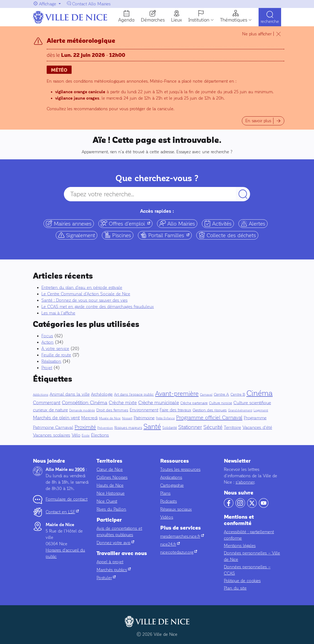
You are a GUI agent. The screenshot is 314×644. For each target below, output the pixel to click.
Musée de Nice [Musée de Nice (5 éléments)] (110, 418)
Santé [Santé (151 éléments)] (152, 427)
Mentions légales (240, 546)
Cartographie (172, 485)
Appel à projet (110, 562)
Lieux (176, 20)
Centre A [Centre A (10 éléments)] (221, 394)
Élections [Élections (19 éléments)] (100, 435)
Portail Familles (166, 235)
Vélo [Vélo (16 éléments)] (76, 435)
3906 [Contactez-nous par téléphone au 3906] (80, 470)
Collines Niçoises (112, 477)
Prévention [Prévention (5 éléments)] (105, 428)
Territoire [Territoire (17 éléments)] (232, 427)
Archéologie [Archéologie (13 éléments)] (102, 394)
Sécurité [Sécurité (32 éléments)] (213, 427)
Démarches (153, 20)
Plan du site (235, 588)
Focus (47, 336)
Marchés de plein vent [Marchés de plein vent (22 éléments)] (56, 418)
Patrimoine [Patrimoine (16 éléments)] (144, 418)
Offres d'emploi (127, 223)
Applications (171, 477)
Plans (165, 493)
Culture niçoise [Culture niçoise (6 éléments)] (221, 403)
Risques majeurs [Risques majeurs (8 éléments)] (128, 428)
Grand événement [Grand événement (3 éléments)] (240, 410)
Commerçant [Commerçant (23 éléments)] (47, 403)
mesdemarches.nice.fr (182, 536)
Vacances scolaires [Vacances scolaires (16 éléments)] (52, 435)
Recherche (270, 22)
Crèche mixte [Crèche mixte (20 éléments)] (123, 403)
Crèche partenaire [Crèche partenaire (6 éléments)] (194, 403)
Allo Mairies (177, 223)
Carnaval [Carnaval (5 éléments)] (206, 395)
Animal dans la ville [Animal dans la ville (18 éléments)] (70, 394)
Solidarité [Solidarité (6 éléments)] (170, 428)
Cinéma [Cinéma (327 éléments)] (260, 393)
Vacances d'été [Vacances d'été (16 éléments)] (257, 427)
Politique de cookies (242, 581)
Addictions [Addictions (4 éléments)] (41, 395)
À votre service (55, 349)
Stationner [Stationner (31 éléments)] (190, 427)
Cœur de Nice (110, 469)
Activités (218, 223)
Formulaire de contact (67, 499)
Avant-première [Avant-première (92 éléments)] (177, 394)
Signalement (77, 235)
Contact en (62, 512)
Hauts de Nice (110, 485)
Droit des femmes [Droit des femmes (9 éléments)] (112, 410)
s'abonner (245, 482)
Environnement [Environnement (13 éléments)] (144, 410)
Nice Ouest (107, 501)
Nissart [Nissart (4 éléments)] (127, 418)
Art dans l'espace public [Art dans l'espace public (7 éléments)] (134, 394)
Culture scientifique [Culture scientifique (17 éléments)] (252, 403)
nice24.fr (170, 544)
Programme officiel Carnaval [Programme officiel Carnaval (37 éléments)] (209, 417)
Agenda (126, 20)
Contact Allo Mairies (91, 4)
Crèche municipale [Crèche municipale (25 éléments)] (159, 403)
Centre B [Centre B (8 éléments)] (238, 394)
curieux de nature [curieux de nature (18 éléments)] (50, 410)
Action (47, 342)
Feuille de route (56, 355)
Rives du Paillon (111, 509)
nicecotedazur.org (179, 552)
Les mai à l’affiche (58, 313)
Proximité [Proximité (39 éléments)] (85, 427)
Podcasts (169, 501)
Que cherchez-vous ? (157, 178)
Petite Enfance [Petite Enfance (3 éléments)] (165, 418)
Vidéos (167, 517)
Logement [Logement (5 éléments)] (261, 410)
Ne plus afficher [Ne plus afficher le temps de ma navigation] (257, 34)
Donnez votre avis (115, 543)
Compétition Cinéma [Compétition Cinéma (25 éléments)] (85, 403)
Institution (199, 20)
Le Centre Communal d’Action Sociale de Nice (86, 294)
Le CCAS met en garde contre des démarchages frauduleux (98, 307)
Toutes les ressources (180, 469)
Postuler (106, 578)
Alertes (253, 223)
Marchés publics (114, 570)
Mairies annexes (69, 223)
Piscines (118, 235)
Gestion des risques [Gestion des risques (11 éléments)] (210, 410)
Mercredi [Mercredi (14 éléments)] (89, 418)
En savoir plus (258, 121)
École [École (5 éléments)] (86, 436)
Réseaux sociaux (176, 509)
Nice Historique (111, 493)
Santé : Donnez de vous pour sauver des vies (84, 300)
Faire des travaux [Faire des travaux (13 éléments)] (175, 410)
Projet (47, 368)
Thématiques (234, 20)
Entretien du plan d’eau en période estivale (82, 287)
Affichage (48, 4)
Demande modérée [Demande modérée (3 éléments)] (82, 410)
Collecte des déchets (227, 235)
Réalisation (51, 361)
